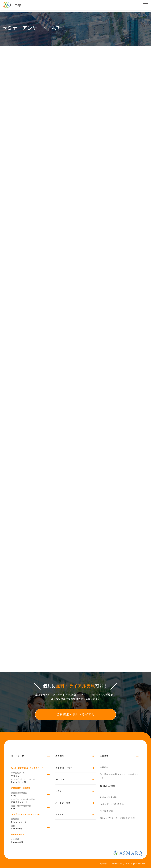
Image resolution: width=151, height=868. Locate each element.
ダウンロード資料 (64, 768)
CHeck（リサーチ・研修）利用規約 (117, 818)
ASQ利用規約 (107, 811)
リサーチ (31, 820)
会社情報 (104, 756)
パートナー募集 (63, 803)
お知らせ (60, 814)
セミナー (60, 791)
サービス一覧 (17, 756)
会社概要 (104, 767)
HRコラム (60, 779)
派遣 (31, 840)
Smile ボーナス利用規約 (112, 804)
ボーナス (31, 780)
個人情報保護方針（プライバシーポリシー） (119, 776)
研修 (31, 827)
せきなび (31, 774)
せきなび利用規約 (109, 797)
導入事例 (60, 756)
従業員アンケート (31, 800)
